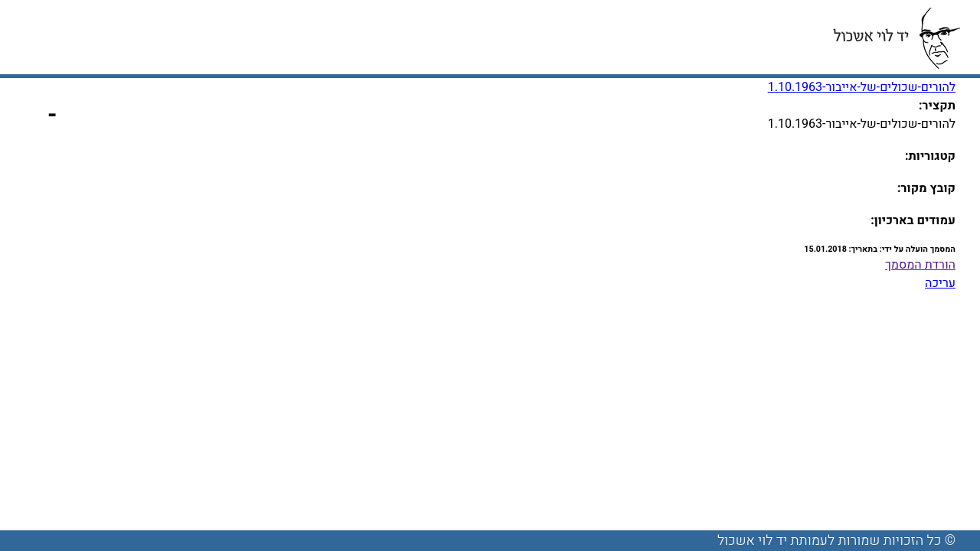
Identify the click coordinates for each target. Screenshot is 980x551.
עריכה (940, 283)
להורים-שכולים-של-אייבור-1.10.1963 (862, 87)
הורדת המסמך (920, 265)
